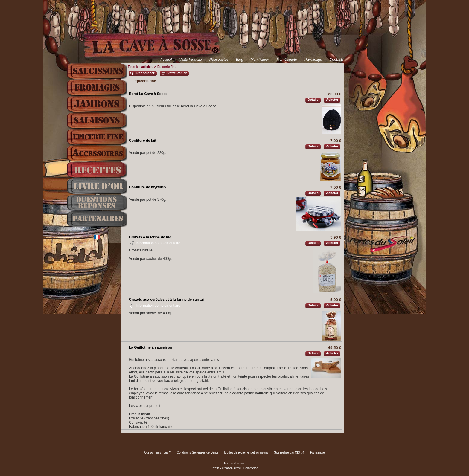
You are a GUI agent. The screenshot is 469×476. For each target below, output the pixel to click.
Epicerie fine (167, 67)
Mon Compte (287, 59)
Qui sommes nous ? (157, 453)
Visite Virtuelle (191, 59)
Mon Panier (260, 59)
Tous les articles (140, 67)
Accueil (166, 59)
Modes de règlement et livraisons (246, 453)
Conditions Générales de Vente (197, 453)
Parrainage (313, 59)
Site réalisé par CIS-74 (289, 453)
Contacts (337, 59)
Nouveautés (219, 59)
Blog (240, 59)
